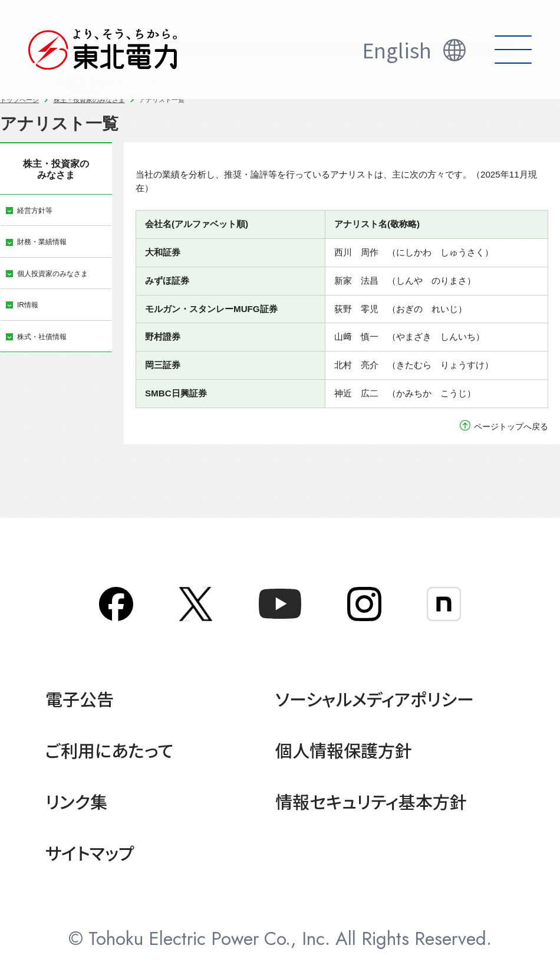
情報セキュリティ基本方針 (371, 801)
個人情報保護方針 (344, 750)
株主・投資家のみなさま (89, 100)
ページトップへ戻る (511, 426)
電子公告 (80, 698)
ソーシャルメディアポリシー (375, 698)
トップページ (19, 100)
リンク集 (76, 801)
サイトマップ (90, 852)
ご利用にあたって (109, 750)
